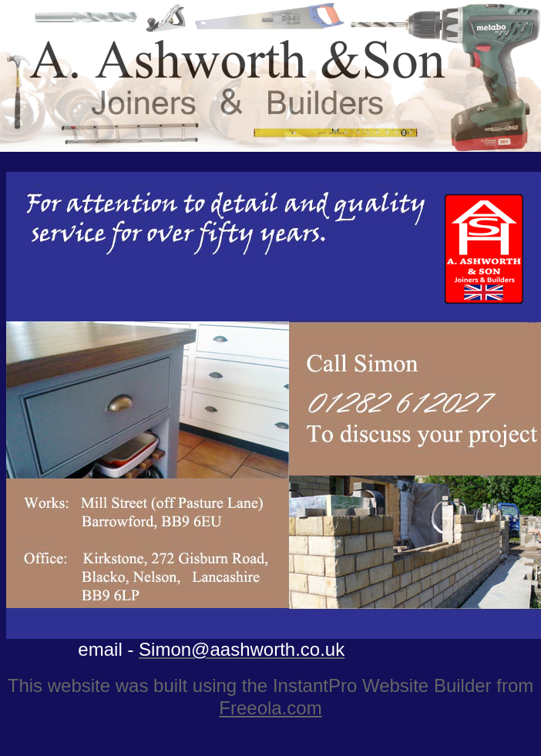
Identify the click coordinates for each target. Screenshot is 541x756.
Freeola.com (270, 708)
